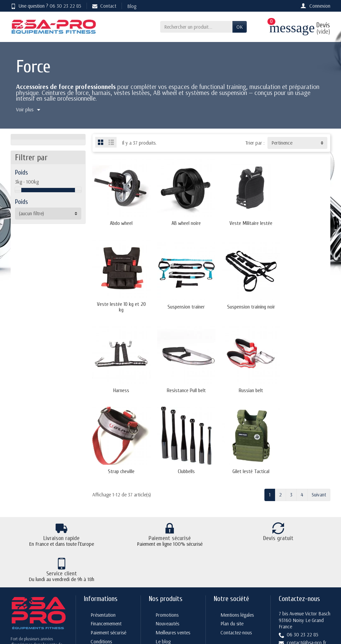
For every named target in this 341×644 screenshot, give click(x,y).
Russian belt (119, 385)
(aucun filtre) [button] (31, 213)
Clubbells (242, 385)
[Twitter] (276, 606)
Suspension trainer (120, 305)
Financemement (106, 523)
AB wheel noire (181, 222)
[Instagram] (323, 606)
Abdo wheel (120, 222)
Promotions (167, 514)
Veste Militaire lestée (242, 222)
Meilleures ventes (173, 532)
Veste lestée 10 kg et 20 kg (303, 222)
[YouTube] (308, 606)
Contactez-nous (236, 532)
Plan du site (232, 523)
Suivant (319, 408)
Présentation (103, 514)
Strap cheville (181, 385)
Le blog (163, 541)
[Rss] (292, 606)
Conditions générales (98, 544)
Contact (104, 6)
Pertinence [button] (282, 143)
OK (240, 27)
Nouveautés (167, 523)
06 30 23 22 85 (65, 6)
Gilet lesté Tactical (303, 385)
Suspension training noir (181, 305)
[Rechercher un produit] (196, 27)
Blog (132, 6)
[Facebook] (260, 606)
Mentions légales (237, 514)
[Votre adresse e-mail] (156, 597)
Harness (242, 305)
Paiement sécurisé (108, 532)
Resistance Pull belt (303, 305)
